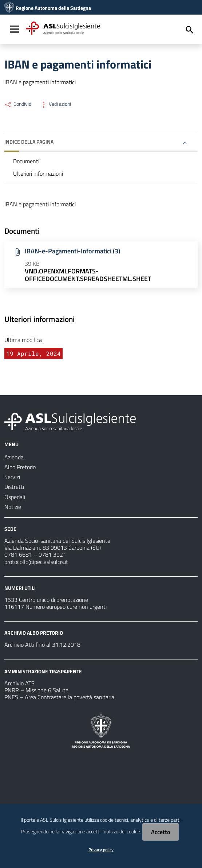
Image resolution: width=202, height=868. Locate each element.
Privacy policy (101, 850)
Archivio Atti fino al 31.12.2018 (42, 645)
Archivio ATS (19, 683)
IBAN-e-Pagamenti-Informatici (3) (72, 251)
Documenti (26, 161)
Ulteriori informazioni (38, 174)
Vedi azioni (55, 104)
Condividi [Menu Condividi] (18, 104)
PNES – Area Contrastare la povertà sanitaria (59, 697)
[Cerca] (190, 30)
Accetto (161, 832)
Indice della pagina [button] (29, 142)
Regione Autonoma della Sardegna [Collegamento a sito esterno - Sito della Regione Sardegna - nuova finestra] (53, 8)
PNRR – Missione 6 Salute (36, 690)
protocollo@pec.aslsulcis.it (36, 562)
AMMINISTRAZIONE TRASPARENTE (43, 671)
